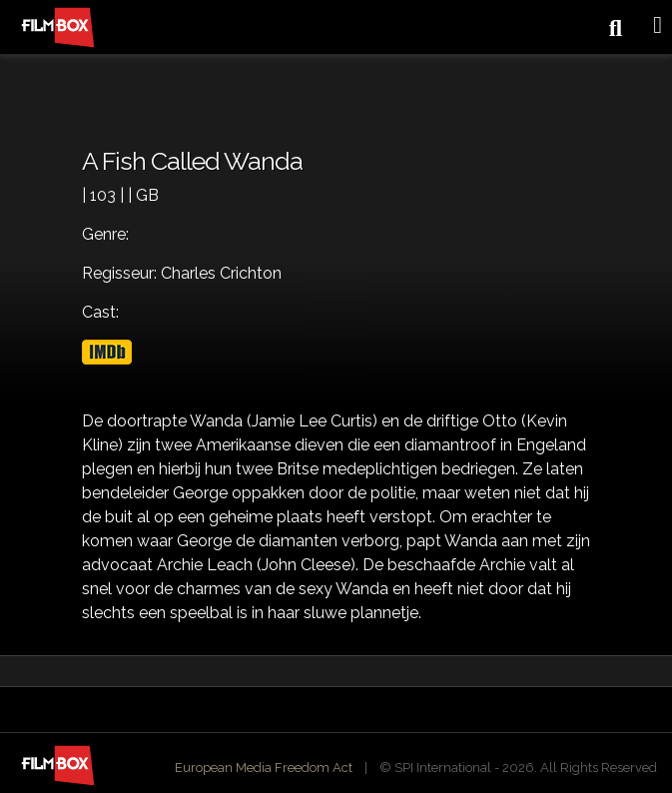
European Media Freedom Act (264, 768)
